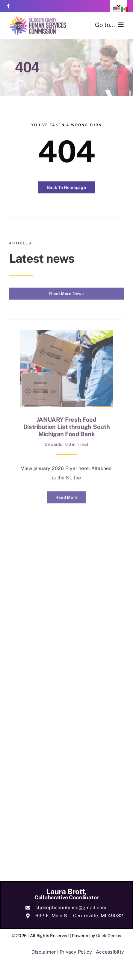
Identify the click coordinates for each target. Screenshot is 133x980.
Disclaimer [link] (44, 952)
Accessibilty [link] (110, 952)
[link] (8, 6)
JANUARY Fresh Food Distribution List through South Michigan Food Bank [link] (67, 425)
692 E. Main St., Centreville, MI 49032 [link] (79, 916)
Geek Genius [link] (109, 936)
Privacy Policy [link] (76, 952)
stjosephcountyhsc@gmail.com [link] (71, 908)
